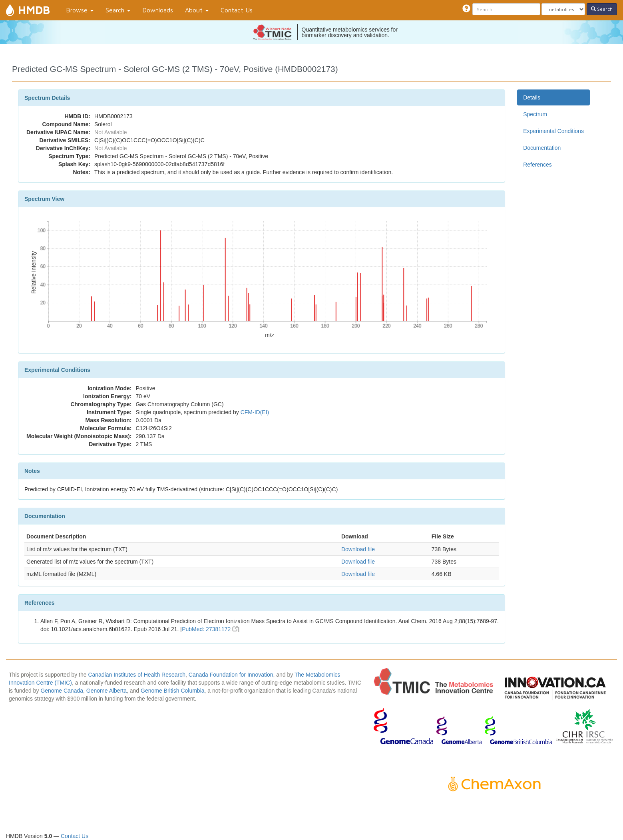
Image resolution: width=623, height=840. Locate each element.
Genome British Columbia (173, 691)
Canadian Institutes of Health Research (137, 675)
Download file (358, 549)
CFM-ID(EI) (255, 412)
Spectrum (535, 114)
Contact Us (237, 10)
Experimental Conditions (553, 131)
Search (118, 10)
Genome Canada (62, 691)
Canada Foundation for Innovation (231, 675)
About (197, 10)
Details (532, 97)
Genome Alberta (106, 691)
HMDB (34, 10)
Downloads (158, 10)
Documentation (542, 148)
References (537, 165)
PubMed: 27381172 (210, 629)
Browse (80, 10)
